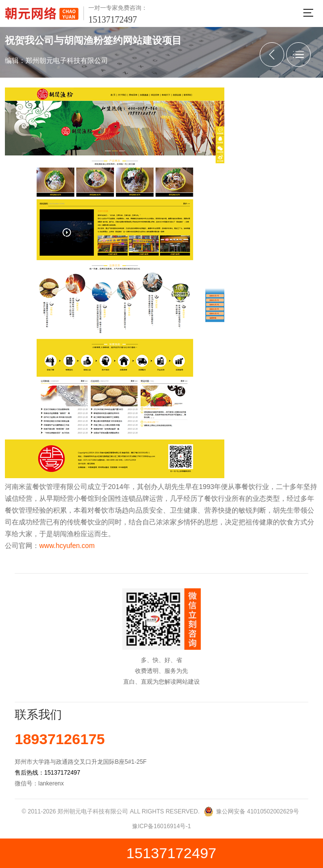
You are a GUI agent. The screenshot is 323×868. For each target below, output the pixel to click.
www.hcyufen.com (67, 546)
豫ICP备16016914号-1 (161, 826)
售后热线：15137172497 (47, 773)
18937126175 (60, 739)
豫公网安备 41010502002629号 (257, 811)
